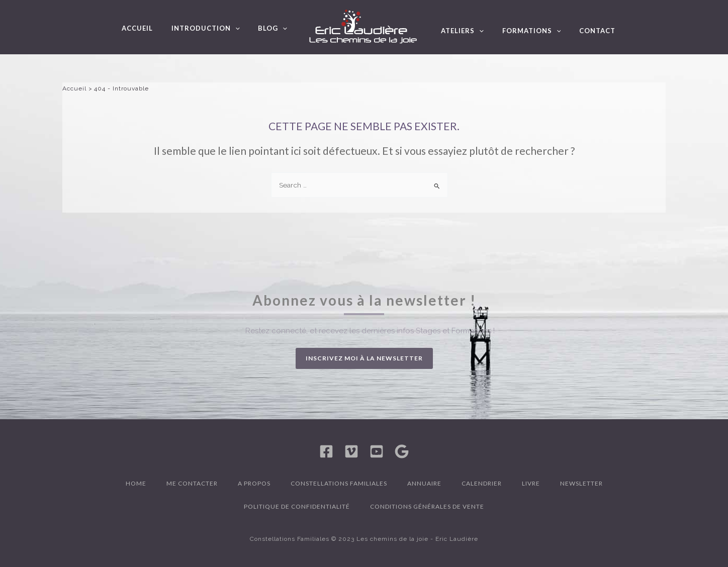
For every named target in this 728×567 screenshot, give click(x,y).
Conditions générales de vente (427, 506)
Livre (531, 483)
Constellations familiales (339, 483)
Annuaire (424, 483)
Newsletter (581, 483)
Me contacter (192, 483)
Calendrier (482, 483)
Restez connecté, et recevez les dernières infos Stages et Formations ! (370, 331)
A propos (254, 483)
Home (136, 483)
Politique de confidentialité (297, 506)
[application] (243, 31)
